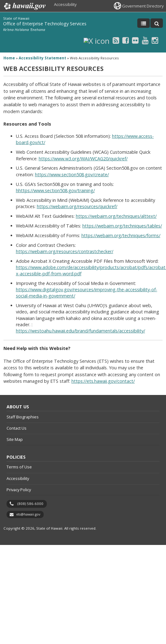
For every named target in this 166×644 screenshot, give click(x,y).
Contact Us (17, 428)
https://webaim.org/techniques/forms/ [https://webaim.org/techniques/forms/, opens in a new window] (121, 235)
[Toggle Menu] (144, 23)
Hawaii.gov (24, 6)
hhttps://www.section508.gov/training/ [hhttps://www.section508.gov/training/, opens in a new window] (55, 190)
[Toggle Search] (157, 23)
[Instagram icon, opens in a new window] (155, 40)
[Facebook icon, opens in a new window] (126, 40)
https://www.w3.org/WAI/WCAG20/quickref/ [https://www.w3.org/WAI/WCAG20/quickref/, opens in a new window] (83, 159)
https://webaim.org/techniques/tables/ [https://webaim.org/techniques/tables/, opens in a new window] (122, 226)
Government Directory (143, 6)
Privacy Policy (19, 490)
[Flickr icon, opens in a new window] (135, 40)
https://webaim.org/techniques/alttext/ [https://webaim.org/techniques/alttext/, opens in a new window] (116, 216)
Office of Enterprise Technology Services (45, 24)
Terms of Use (19, 467)
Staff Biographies (23, 417)
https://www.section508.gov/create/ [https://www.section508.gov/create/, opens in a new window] (72, 175)
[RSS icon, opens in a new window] (116, 40)
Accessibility (65, 4)
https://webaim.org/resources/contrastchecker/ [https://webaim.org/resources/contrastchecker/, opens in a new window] (65, 251)
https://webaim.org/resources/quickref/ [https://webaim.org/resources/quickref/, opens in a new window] (77, 206)
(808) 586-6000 (30, 504)
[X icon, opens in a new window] (97, 40)
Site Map (15, 439)
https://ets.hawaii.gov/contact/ (103, 381)
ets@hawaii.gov (28, 514)
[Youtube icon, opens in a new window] (145, 40)
